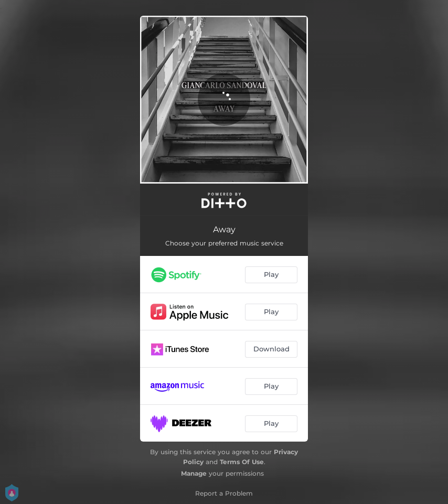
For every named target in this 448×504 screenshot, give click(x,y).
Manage (194, 473)
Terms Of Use (242, 462)
